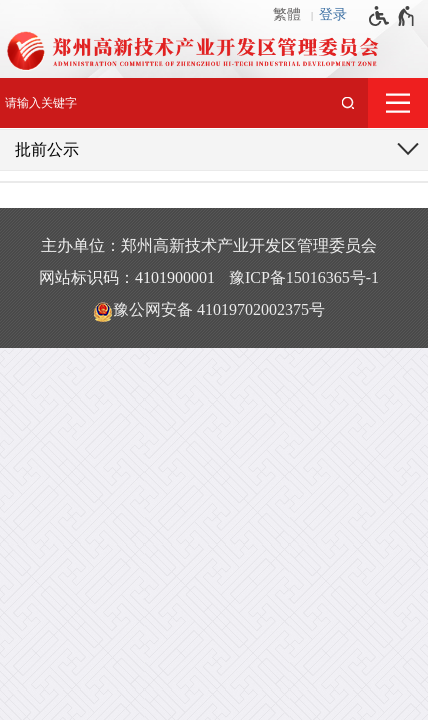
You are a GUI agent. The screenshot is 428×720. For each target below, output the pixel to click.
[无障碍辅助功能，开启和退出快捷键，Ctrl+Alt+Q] (392, 16)
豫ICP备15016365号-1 (304, 277)
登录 (333, 14)
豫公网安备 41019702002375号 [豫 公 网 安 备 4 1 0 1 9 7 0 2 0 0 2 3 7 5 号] (209, 311)
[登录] (338, 15)
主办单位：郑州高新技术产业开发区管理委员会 (209, 245)
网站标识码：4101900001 (127, 277)
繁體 (287, 14)
